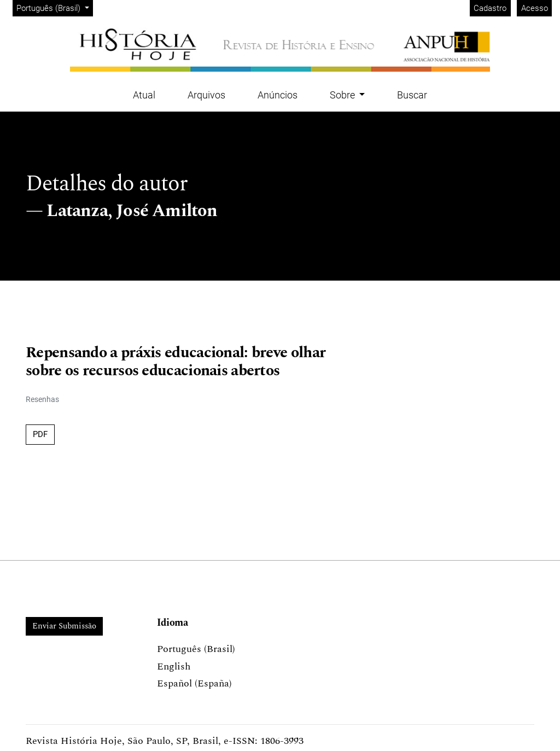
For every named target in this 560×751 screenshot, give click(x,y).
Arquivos (206, 95)
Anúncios (278, 95)
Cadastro (490, 8)
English (174, 666)
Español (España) (194, 683)
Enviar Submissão (64, 626)
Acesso (535, 8)
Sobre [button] (343, 95)
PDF (40, 434)
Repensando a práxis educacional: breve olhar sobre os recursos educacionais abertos (176, 362)
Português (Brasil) (54, 7)
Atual (144, 95)
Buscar (412, 95)
